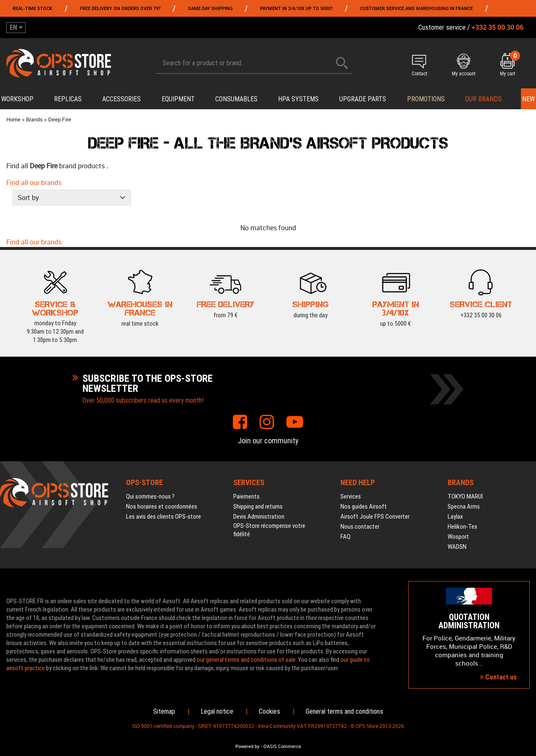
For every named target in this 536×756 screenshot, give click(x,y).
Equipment (178, 99)
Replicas (68, 99)
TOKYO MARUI (465, 496)
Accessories (121, 99)
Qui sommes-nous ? (150, 496)
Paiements (246, 496)
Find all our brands (34, 183)
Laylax (455, 517)
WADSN (457, 547)
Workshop (17, 99)
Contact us (498, 677)
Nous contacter (360, 527)
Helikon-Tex (463, 527)
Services (351, 496)
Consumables (236, 99)
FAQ (345, 537)
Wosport (458, 537)
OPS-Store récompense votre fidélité (269, 530)
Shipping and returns (258, 507)
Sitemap (164, 711)
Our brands (483, 99)
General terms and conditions (344, 711)
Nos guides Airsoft (364, 507)
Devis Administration (259, 517)
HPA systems (298, 99)
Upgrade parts (363, 99)
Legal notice (217, 711)
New (528, 99)
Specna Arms (464, 507)
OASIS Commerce (282, 746)
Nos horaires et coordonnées (162, 507)
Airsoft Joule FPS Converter (375, 517)
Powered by (247, 746)
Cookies (269, 711)
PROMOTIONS (426, 99)
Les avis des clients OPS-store (164, 517)
